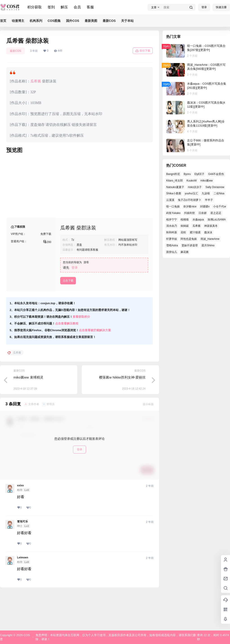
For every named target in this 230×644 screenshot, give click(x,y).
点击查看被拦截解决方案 (95, 366)
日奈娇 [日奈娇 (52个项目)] (203, 213)
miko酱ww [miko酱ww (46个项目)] (207, 181)
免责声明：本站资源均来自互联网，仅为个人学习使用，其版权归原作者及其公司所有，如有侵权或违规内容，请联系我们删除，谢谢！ (116, 637)
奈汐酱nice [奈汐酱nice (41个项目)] (190, 206)
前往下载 (143, 51)
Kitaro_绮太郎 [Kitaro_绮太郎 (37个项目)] (175, 181)
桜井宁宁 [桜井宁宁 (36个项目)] (172, 220)
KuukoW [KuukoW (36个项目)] (191, 181)
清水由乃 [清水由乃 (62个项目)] (172, 226)
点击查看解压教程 (67, 360)
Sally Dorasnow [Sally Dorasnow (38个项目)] (215, 187)
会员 (77, 7)
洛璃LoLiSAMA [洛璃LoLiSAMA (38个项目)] (217, 220)
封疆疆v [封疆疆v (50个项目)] (205, 206)
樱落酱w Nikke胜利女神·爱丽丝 (122, 414)
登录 (204, 7)
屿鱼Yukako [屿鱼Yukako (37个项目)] (173, 213)
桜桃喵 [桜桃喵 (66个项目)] (185, 220)
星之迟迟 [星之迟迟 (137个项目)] (216, 213)
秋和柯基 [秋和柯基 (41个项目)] (172, 232)
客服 (90, 7)
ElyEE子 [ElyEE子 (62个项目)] (200, 174)
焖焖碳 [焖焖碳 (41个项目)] (185, 226)
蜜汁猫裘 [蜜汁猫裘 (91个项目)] (195, 232)
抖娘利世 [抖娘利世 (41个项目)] (190, 213)
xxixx (20, 522)
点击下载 (68, 317)
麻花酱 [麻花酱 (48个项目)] (185, 252)
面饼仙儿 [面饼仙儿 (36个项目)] (172, 252)
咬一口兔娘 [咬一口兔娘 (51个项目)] (173, 206)
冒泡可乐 (22, 558)
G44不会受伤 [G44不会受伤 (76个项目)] (216, 174)
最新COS (15, 51)
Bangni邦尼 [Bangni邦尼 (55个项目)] (173, 174)
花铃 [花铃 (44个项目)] (183, 232)
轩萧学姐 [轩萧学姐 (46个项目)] (172, 239)
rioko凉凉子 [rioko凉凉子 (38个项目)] (195, 187)
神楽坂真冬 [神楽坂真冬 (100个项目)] (211, 226)
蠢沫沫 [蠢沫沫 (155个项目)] (208, 232)
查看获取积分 (81, 353)
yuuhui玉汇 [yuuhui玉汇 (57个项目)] (191, 193)
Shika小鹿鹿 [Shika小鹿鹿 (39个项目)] (174, 193)
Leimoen (23, 594)
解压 (64, 7)
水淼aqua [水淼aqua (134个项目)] (198, 220)
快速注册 (221, 7)
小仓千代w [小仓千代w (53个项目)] (220, 206)
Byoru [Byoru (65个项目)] (187, 174)
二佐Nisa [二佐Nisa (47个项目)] (219, 193)
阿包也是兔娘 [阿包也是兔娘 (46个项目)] (189, 239)
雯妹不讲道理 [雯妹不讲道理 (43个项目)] (190, 245)
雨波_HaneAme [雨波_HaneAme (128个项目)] (210, 239)
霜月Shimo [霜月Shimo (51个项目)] (208, 245)
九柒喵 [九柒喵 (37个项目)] (206, 193)
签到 (51, 7)
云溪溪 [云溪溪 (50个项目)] (170, 200)
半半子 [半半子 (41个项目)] (209, 200)
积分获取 (35, 7)
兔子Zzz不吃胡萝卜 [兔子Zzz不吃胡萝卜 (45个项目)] (189, 200)
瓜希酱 (36, 81)
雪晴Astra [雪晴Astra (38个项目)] (172, 245)
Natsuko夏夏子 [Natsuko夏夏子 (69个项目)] (175, 187)
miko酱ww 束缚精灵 (28, 414)
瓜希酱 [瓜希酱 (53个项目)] (197, 226)
